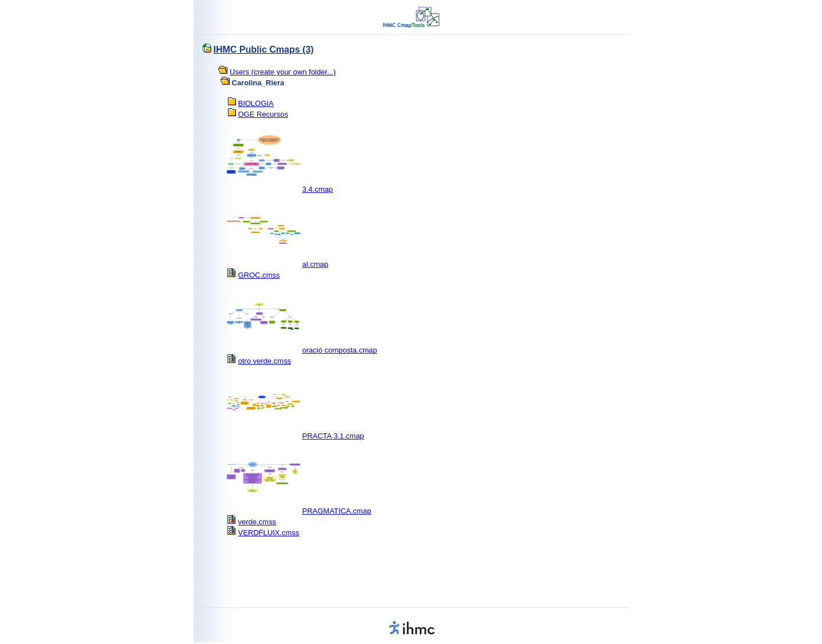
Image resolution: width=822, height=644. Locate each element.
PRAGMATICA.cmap (336, 511)
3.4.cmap (317, 189)
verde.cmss (257, 522)
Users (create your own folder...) (283, 72)
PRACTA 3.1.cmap (333, 436)
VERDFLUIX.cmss (268, 533)
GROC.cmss (259, 275)
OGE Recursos (263, 114)
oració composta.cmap (339, 350)
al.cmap (315, 264)
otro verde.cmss (264, 361)
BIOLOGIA (255, 103)
